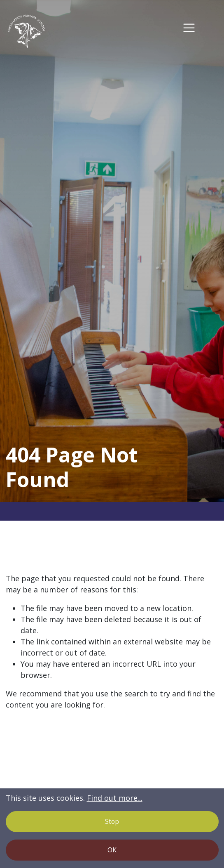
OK (112, 850)
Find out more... (115, 798)
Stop (112, 821)
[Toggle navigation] (189, 28)
